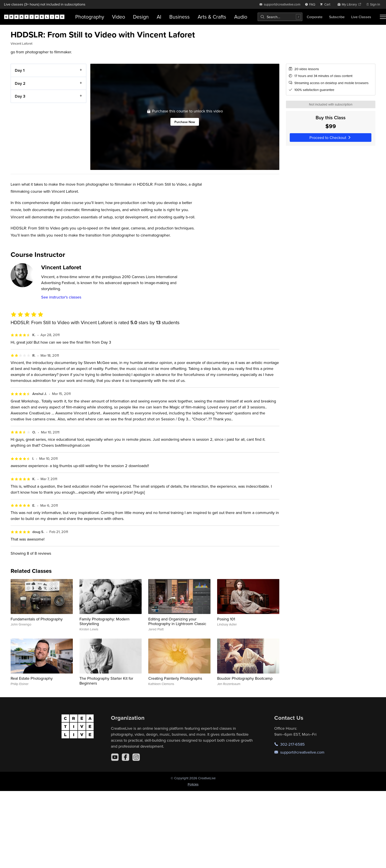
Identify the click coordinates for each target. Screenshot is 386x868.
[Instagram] (136, 757)
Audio (241, 17)
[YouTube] (115, 757)
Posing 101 (226, 619)
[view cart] (326, 4)
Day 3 (20, 96)
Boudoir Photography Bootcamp (245, 678)
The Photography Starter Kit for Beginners (106, 681)
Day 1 (20, 70)
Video (119, 17)
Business (179, 17)
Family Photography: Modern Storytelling (104, 621)
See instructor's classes (61, 297)
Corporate (315, 17)
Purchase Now (185, 122)
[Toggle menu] (383, 17)
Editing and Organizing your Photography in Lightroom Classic (177, 621)
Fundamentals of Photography (37, 619)
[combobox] (280, 17)
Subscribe (337, 17)
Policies (193, 784)
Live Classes (361, 17)
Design (141, 17)
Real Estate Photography (32, 678)
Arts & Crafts (212, 17)
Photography (90, 17)
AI (159, 17)
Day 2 (20, 83)
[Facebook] (125, 757)
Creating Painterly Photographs (175, 678)
